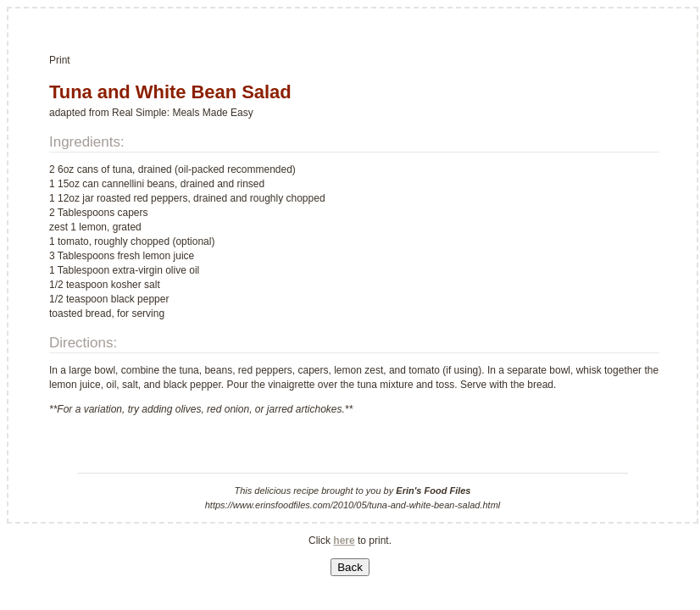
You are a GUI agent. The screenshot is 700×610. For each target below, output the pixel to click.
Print (60, 60)
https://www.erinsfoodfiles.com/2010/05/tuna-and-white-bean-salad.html (353, 505)
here (344, 541)
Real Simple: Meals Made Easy (183, 113)
